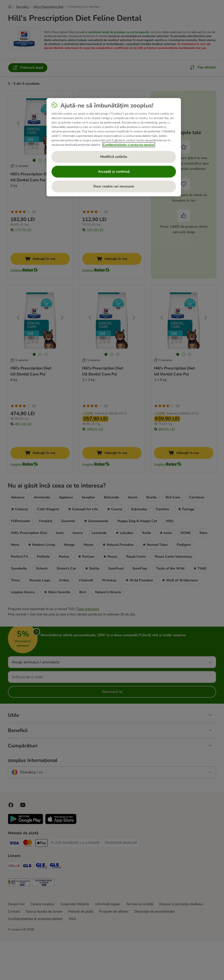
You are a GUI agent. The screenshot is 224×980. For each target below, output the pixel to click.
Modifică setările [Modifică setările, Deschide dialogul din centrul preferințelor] (114, 157)
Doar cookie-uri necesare (114, 186)
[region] (114, 147)
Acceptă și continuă (114, 172)
